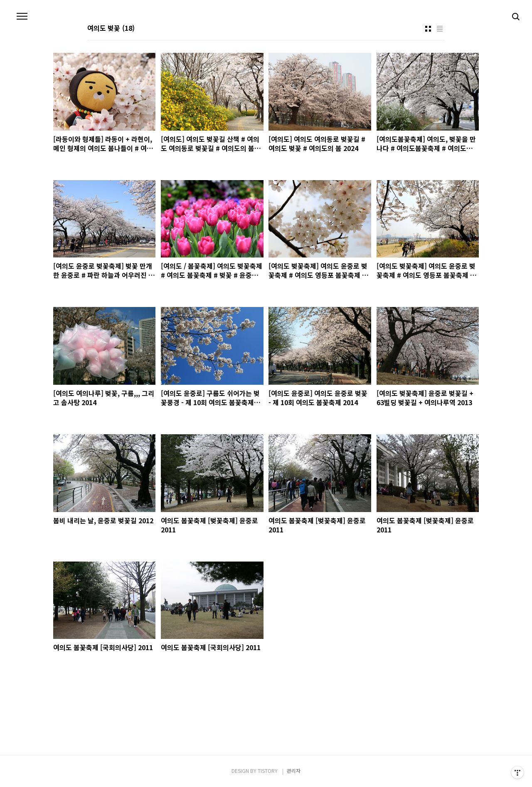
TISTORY (268, 771)
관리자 (294, 771)
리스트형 (440, 29)
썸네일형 (428, 29)
